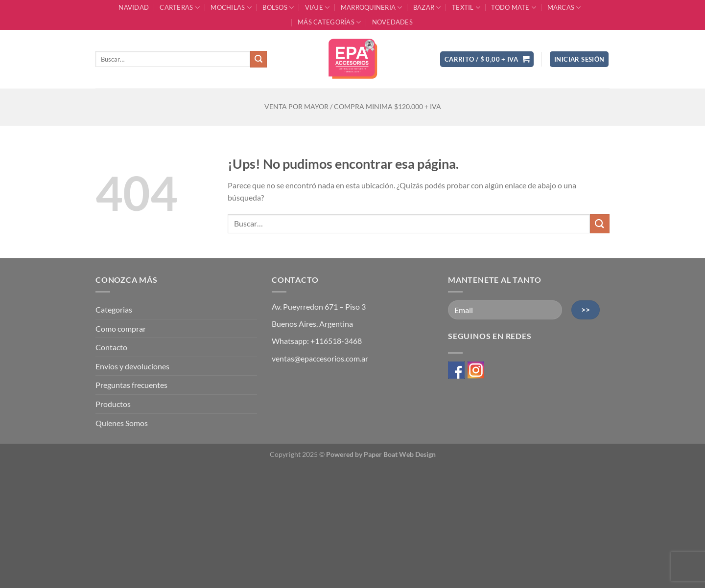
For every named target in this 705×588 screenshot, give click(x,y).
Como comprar (121, 328)
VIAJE (317, 8)
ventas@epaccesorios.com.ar (320, 358)
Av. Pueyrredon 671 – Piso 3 (319, 306)
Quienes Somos (122, 423)
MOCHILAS (231, 8)
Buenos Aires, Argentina (312, 324)
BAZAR (427, 8)
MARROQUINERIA (372, 8)
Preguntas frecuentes (131, 385)
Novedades (392, 22)
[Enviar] (258, 59)
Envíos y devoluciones (132, 366)
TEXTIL (466, 8)
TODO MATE (514, 8)
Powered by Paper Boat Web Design (381, 454)
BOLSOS (278, 8)
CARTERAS (180, 8)
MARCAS (564, 8)
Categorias (114, 309)
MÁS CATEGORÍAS (329, 22)
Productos (113, 404)
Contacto (111, 347)
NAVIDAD (134, 7)
